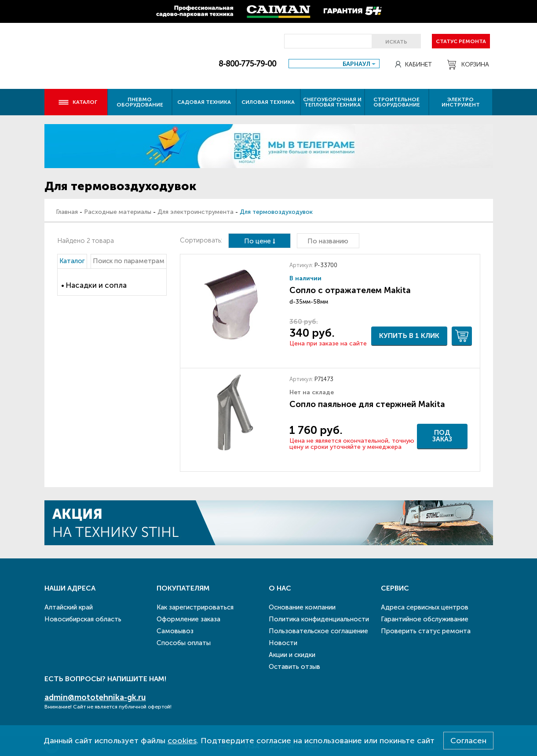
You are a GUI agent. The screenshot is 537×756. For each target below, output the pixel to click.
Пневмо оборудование (140, 102)
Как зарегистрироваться (195, 607)
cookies (182, 741)
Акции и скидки (292, 655)
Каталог (78, 102)
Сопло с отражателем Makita (350, 290)
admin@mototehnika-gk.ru (95, 697)
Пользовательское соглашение (318, 631)
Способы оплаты (184, 643)
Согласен (468, 741)
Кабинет (413, 64)
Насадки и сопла (96, 285)
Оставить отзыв (294, 667)
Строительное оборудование (397, 102)
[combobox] (334, 64)
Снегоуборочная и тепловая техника (332, 102)
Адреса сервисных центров (425, 607)
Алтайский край (69, 607)
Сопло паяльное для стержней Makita (367, 404)
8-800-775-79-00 (247, 64)
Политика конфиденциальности (319, 619)
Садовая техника (204, 102)
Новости (283, 643)
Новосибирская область (83, 619)
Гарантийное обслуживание (425, 619)
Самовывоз (175, 631)
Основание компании (302, 607)
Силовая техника (268, 102)
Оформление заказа (188, 619)
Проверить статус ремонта (426, 631)
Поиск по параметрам (129, 261)
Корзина (468, 65)
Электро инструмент (461, 102)
